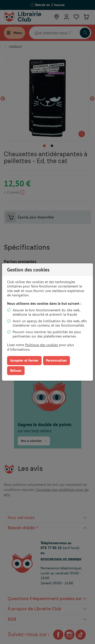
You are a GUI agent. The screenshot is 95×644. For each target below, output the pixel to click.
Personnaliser (56, 360)
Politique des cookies (42, 345)
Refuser (16, 371)
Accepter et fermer (24, 360)
